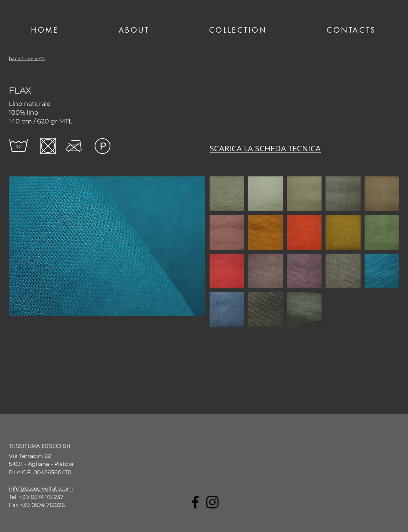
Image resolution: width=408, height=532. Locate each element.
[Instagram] (212, 502)
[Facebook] (195, 502)
